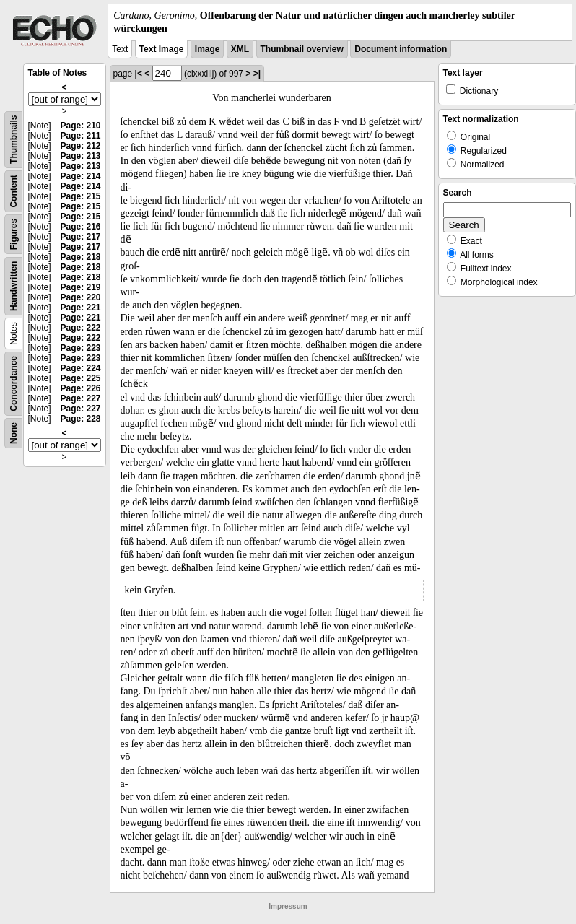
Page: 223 (80, 348)
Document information (401, 49)
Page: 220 (80, 297)
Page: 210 (80, 126)
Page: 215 (80, 196)
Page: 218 (80, 257)
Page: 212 (80, 146)
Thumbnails (14, 140)
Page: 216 (80, 227)
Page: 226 (80, 388)
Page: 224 (80, 368)
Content (14, 192)
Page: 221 (80, 308)
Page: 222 (80, 328)
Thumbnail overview (302, 49)
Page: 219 (80, 287)
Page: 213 (80, 156)
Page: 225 (80, 378)
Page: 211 (80, 136)
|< (139, 74)
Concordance (14, 384)
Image (208, 49)
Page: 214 (80, 176)
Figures (14, 234)
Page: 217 (80, 237)
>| (257, 74)
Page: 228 (80, 419)
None (14, 433)
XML (240, 49)
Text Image (162, 49)
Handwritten (14, 286)
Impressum (288, 906)
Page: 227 (80, 398)
